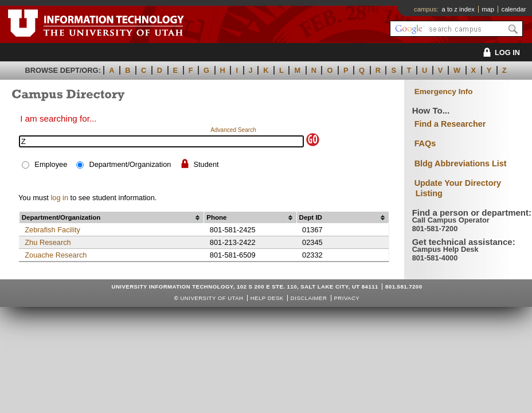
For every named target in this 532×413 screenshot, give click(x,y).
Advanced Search (233, 130)
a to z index (458, 9)
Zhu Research (48, 242)
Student (206, 164)
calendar (514, 9)
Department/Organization (130, 164)
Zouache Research (56, 255)
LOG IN (500, 52)
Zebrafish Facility (52, 230)
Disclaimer (309, 298)
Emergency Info (444, 91)
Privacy (347, 298)
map (488, 9)
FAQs (425, 143)
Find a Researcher (450, 124)
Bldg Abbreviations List (461, 163)
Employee (51, 164)
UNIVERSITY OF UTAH (212, 298)
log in (59, 198)
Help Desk (267, 298)
